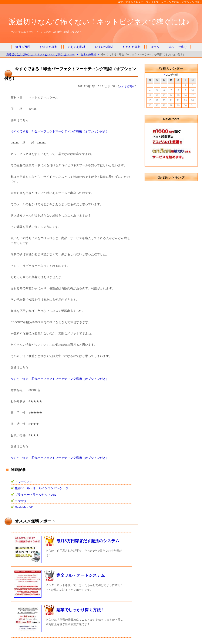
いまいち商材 (104, 47)
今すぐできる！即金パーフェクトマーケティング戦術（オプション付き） (60, 131)
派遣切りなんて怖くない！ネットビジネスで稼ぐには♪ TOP (41, 54)
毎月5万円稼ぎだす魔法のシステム (88, 541)
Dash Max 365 (24, 507)
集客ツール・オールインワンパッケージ (42, 488)
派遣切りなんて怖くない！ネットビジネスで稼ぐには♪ (99, 22)
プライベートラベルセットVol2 (36, 495)
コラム (155, 47)
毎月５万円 (23, 47)
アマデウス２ (24, 482)
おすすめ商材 (49, 47)
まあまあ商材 (76, 47)
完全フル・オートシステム (81, 575)
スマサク (21, 501)
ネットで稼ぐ (178, 47)
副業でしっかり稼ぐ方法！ (81, 610)
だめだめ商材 (132, 47)
